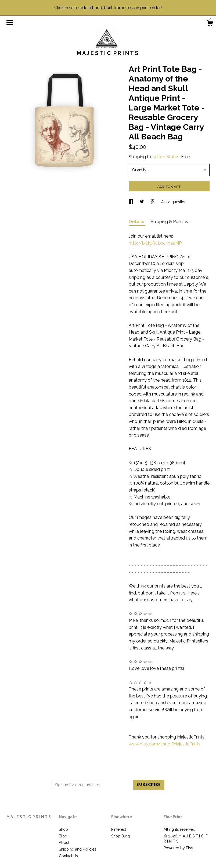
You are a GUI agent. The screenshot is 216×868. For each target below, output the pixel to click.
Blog (63, 836)
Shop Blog (120, 836)
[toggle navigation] (10, 23)
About (64, 843)
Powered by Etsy (178, 848)
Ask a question (174, 202)
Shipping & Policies (169, 222)
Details (137, 222)
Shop (63, 829)
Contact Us (68, 856)
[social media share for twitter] (142, 202)
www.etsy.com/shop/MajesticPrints (165, 744)
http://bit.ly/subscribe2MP (155, 243)
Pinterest (119, 829)
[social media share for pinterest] (153, 202)
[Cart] (210, 24)
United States (166, 157)
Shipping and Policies (78, 849)
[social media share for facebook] (131, 202)
